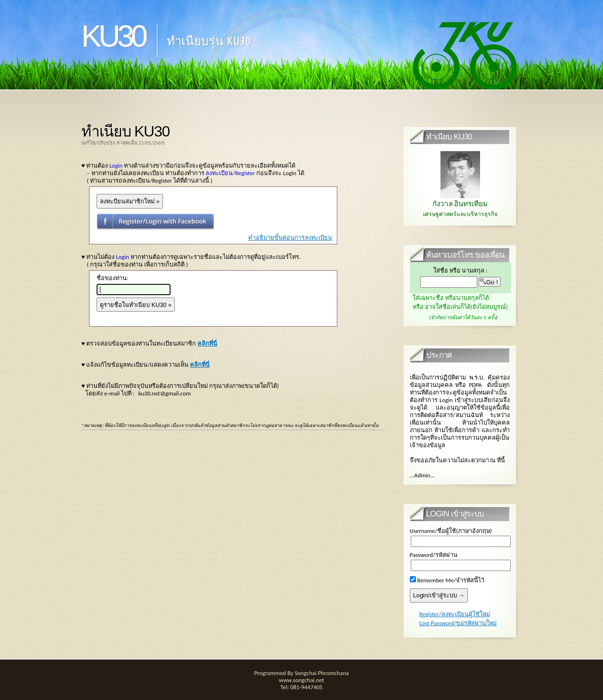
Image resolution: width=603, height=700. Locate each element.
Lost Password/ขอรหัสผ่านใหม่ (458, 623)
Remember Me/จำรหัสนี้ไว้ (447, 580)
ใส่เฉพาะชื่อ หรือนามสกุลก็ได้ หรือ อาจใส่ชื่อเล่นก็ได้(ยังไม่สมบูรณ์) (463, 307)
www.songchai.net (301, 680)
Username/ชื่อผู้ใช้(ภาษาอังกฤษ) (451, 531)
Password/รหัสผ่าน (434, 555)
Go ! (490, 282)
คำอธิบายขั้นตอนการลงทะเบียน (290, 237)
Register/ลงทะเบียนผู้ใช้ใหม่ (455, 614)
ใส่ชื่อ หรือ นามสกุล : (460, 270)
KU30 (113, 36)
